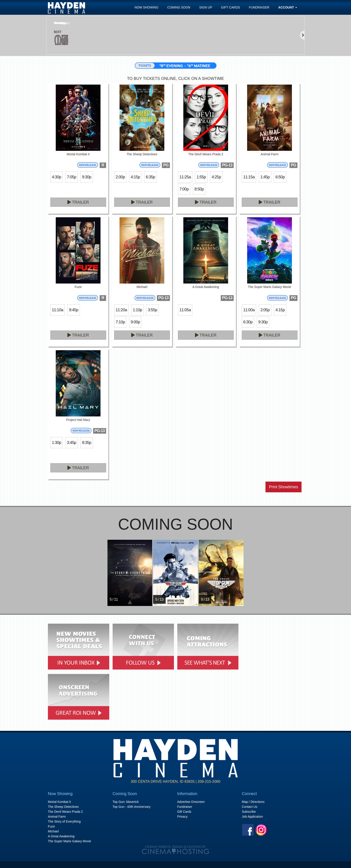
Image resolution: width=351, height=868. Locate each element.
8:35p (87, 443)
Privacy (182, 817)
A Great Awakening (61, 836)
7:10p (120, 322)
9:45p (74, 310)
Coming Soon (179, 7)
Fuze (51, 826)
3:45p (72, 443)
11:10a (58, 310)
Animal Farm (57, 817)
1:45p (265, 177)
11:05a (185, 310)
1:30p (57, 443)
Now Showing (147, 7)
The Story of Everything (64, 821)
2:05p (265, 310)
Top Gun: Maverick (126, 802)
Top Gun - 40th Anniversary (132, 807)
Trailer (78, 202)
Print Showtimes (283, 487)
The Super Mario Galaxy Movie (70, 841)
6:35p (150, 177)
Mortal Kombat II (59, 802)
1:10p (137, 310)
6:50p (280, 177)
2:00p (120, 177)
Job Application (252, 817)
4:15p (135, 177)
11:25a (185, 177)
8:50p (199, 189)
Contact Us (249, 807)
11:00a (249, 310)
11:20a (121, 310)
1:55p (201, 177)
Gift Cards (231, 7)
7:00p (184, 189)
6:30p (248, 322)
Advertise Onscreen (191, 802)
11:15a (249, 177)
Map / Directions (253, 802)
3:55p (152, 310)
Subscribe (249, 812)
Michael (53, 831)
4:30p (57, 177)
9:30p (87, 177)
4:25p (216, 177)
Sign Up (206, 7)
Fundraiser (259, 7)
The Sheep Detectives (63, 807)
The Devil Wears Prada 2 (65, 812)
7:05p (72, 177)
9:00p (135, 322)
